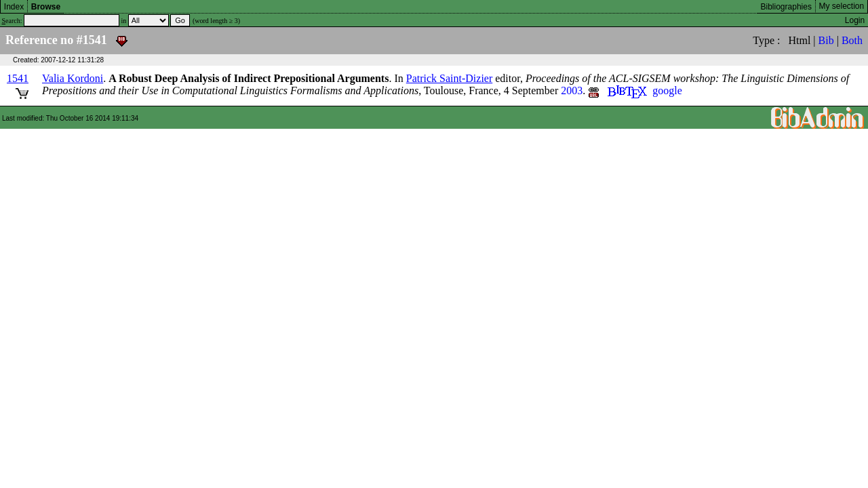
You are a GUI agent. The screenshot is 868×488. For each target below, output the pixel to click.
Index (14, 7)
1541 (18, 78)
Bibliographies (786, 7)
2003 (572, 90)
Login (855, 20)
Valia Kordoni (73, 78)
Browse (46, 7)
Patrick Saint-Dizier (450, 78)
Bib (826, 40)
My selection (842, 6)
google (667, 90)
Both (852, 40)
